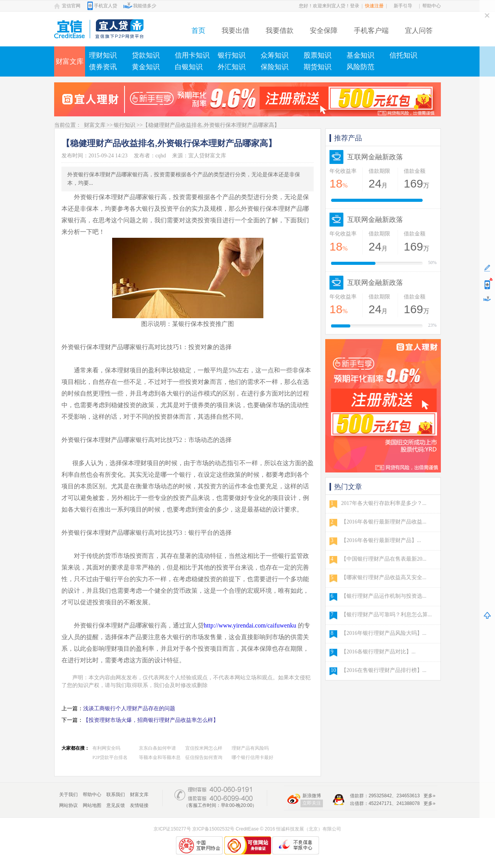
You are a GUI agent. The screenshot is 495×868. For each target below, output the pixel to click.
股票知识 (317, 55)
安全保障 (324, 31)
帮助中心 (432, 6)
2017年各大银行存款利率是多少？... (384, 503)
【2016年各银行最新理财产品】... (381, 540)
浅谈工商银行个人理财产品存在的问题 (129, 709)
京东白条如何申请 (157, 748)
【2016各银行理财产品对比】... (378, 652)
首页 (198, 31)
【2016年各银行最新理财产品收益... (384, 522)
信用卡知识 (192, 55)
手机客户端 (371, 31)
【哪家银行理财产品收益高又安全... (384, 577)
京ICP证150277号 (172, 829)
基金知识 (360, 55)
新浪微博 (312, 796)
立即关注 (312, 803)
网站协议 (68, 805)
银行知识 (232, 55)
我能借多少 (145, 6)
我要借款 (280, 31)
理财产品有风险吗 (250, 748)
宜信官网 (71, 6)
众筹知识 (275, 55)
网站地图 (92, 805)
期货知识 (317, 67)
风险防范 (360, 67)
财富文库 (70, 61)
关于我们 (68, 795)
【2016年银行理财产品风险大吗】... (384, 633)
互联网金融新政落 (375, 157)
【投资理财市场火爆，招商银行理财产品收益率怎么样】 (151, 720)
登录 (355, 6)
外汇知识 (232, 67)
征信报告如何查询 (204, 757)
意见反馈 (116, 805)
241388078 (408, 803)
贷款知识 (146, 55)
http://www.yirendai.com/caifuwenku (250, 625)
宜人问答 (419, 31)
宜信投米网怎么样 (204, 748)
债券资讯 (103, 67)
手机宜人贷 (106, 6)
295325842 (380, 796)
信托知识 (403, 55)
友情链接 (139, 805)
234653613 (408, 796)
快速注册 (374, 6)
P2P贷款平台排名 (110, 757)
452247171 (380, 803)
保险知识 (275, 67)
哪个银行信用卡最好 (253, 757)
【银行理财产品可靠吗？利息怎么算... (387, 615)
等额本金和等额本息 (160, 757)
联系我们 (116, 795)
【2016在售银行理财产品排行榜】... (384, 670)
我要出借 (236, 31)
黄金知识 (146, 67)
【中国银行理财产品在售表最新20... (384, 559)
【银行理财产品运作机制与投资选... (384, 596)
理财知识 (103, 55)
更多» (429, 796)
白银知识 (189, 67)
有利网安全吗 (106, 748)
